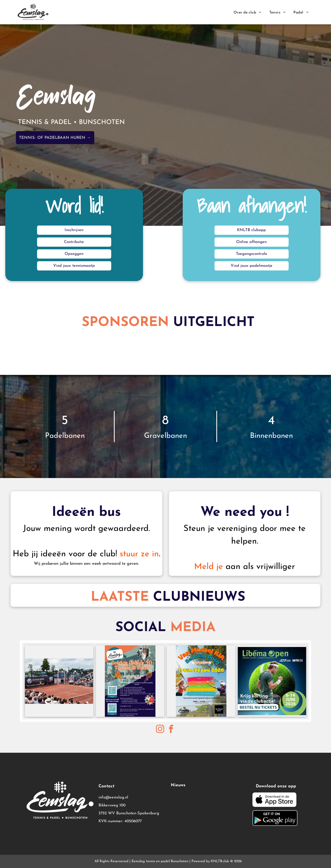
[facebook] (171, 730)
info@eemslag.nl (113, 798)
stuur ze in (139, 554)
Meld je (209, 567)
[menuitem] (247, 13)
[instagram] (160, 730)
